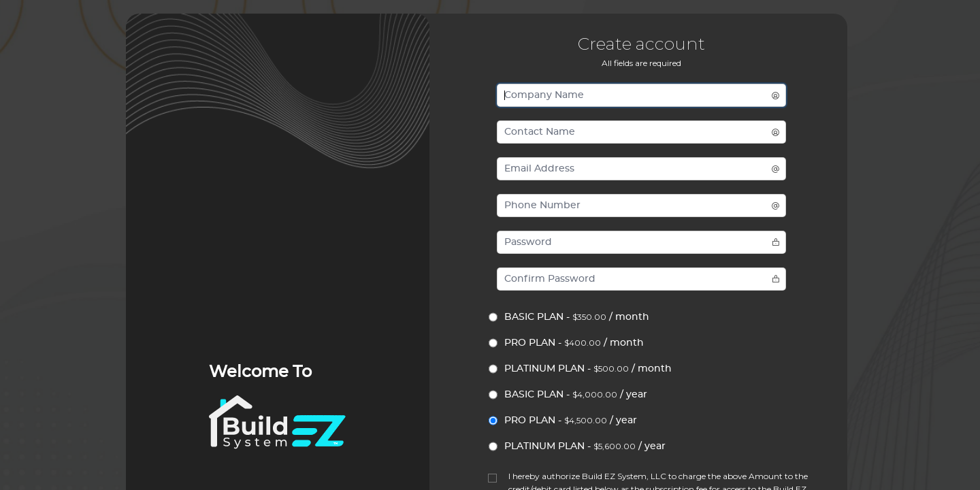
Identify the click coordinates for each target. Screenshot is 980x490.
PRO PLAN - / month (574, 343)
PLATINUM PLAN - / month (588, 369)
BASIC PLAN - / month (577, 317)
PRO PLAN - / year (571, 420)
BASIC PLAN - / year (576, 394)
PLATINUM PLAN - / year (585, 446)
